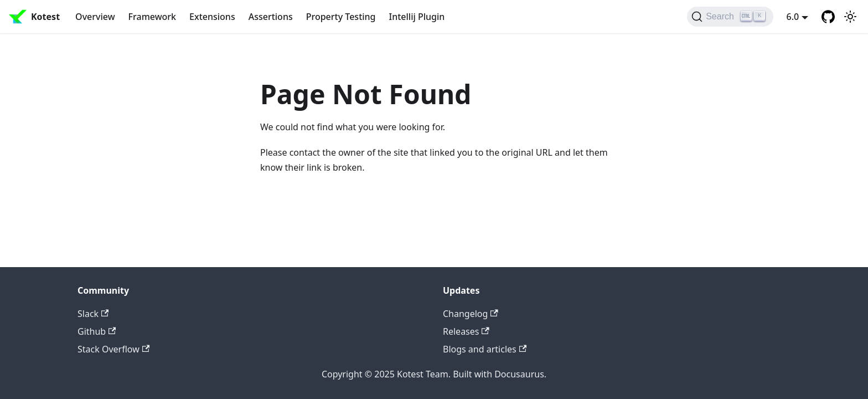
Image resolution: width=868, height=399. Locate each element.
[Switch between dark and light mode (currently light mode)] (850, 17)
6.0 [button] (793, 17)
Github (97, 331)
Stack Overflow (113, 349)
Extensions (212, 17)
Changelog (471, 314)
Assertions (271, 17)
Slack (93, 314)
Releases (466, 331)
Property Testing (341, 17)
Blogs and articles (485, 349)
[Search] (730, 17)
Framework (152, 17)
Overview (95, 17)
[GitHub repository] (828, 17)
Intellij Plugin (417, 17)
